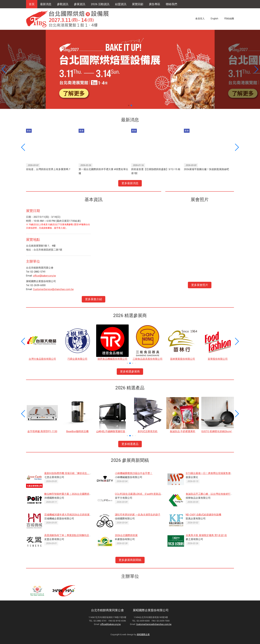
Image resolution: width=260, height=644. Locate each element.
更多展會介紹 (94, 299)
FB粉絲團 (229, 19)
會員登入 (200, 19)
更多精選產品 (130, 444)
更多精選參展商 (130, 371)
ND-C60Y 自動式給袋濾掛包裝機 (203, 515)
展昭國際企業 (143, 634)
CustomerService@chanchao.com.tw (53, 289)
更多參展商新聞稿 (130, 560)
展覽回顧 (138, 4)
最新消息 (46, 4)
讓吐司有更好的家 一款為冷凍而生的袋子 (138, 515)
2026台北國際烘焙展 (126, 535)
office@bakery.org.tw (44, 276)
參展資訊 (80, 4)
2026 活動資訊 (100, 4)
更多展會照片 (200, 285)
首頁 (32, 4)
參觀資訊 (63, 4)
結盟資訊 (121, 4)
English (214, 19)
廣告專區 (155, 4)
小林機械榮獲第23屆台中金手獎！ (134, 473)
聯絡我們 (171, 4)
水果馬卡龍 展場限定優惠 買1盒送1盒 (206, 535)
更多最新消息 (130, 183)
